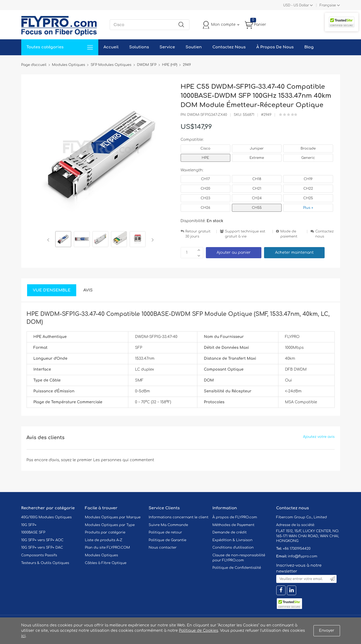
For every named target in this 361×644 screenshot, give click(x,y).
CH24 (257, 198)
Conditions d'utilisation (233, 548)
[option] (63, 240)
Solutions (139, 47)
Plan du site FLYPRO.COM (108, 548)
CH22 (308, 189)
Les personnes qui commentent (124, 460)
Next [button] (152, 240)
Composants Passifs (39, 555)
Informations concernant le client (179, 517)
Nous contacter (163, 548)
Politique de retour (165, 532)
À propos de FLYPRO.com (235, 517)
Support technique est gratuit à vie (245, 234)
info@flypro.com (303, 556)
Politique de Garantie (168, 540)
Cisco (205, 149)
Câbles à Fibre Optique (106, 563)
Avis (88, 290)
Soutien (194, 47)
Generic (308, 158)
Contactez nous (324, 234)
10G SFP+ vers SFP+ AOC (43, 540)
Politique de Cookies (199, 631)
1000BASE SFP (33, 532)
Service (167, 47)
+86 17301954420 (296, 549)
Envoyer (327, 631)
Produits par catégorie (105, 532)
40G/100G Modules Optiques (46, 517)
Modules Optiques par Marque (113, 517)
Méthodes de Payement (233, 525)
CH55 (257, 208)
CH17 (205, 179)
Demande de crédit (230, 532)
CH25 (308, 198)
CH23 (205, 198)
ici (23, 636)
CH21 (257, 189)
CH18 (257, 179)
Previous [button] (49, 240)
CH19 (308, 179)
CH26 (205, 208)
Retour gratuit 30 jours (198, 234)
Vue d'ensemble (52, 290)
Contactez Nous (229, 47)
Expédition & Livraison (233, 540)
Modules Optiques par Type (110, 525)
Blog (309, 47)
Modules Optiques (102, 555)
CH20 (205, 189)
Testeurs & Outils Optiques (45, 563)
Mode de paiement (289, 234)
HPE (205, 158)
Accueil (111, 47)
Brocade (308, 149)
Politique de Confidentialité (237, 568)
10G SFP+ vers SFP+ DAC (42, 548)
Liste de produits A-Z (104, 540)
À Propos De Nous (275, 47)
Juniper (257, 149)
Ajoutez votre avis (319, 437)
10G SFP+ (29, 525)
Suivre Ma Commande (169, 525)
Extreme (257, 158)
